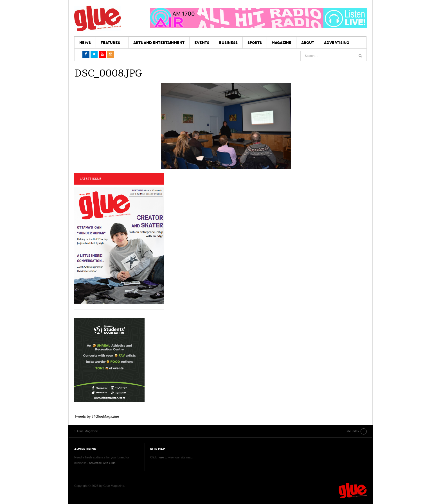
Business (228, 43)
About (308, 43)
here (161, 457)
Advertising (337, 43)
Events (202, 43)
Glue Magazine (98, 18)
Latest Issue (91, 179)
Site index (352, 431)
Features (110, 43)
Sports (255, 43)
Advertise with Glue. (103, 463)
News (85, 43)
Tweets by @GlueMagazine (97, 416)
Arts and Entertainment (159, 43)
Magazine (282, 43)
